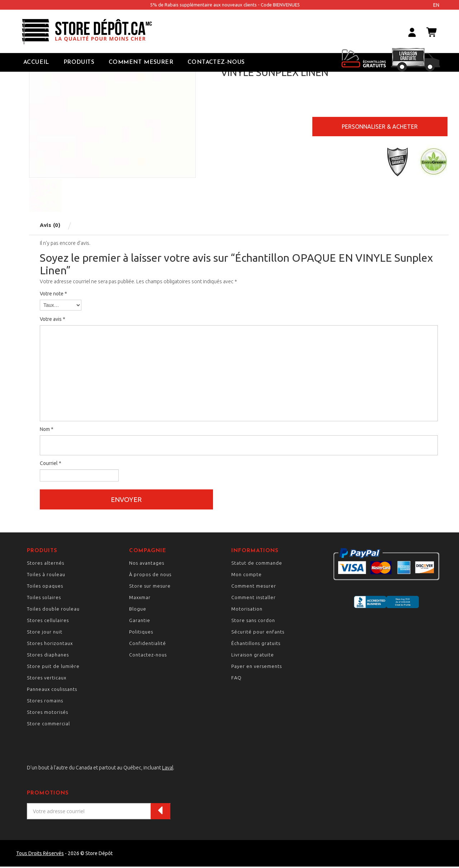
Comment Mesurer (141, 62)
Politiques (141, 633)
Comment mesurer (254, 587)
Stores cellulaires (48, 622)
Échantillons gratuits (256, 645)
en (436, 5)
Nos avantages (147, 564)
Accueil (36, 62)
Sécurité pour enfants (258, 633)
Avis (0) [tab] (50, 225)
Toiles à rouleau (46, 576)
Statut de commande (257, 564)
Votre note (53, 294)
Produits (79, 62)
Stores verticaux (47, 679)
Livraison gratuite (253, 656)
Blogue (138, 610)
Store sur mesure (150, 587)
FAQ (236, 679)
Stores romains (45, 702)
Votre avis (53, 319)
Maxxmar (140, 599)
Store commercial (48, 725)
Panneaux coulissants (52, 691)
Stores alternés (46, 564)
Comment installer (254, 599)
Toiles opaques (45, 587)
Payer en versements (257, 668)
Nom (47, 429)
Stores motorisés (48, 713)
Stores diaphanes (48, 656)
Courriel (51, 463)
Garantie (140, 622)
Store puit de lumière (53, 668)
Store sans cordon (253, 622)
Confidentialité (148, 645)
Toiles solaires (44, 599)
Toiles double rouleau (53, 610)
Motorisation (247, 610)
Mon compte (247, 576)
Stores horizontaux (50, 645)
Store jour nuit (45, 633)
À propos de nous (150, 576)
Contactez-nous (216, 62)
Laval (168, 769)
